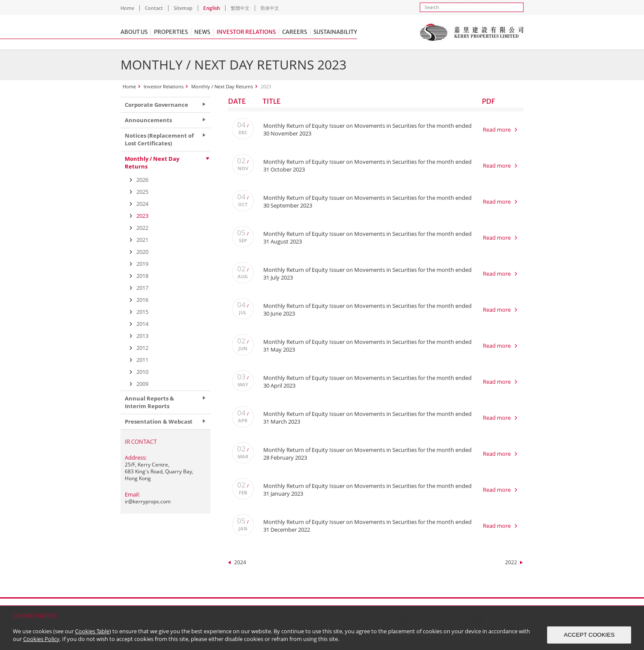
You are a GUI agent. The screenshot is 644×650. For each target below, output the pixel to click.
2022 (511, 562)
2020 (142, 252)
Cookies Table (92, 631)
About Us (134, 32)
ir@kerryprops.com (148, 501)
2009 (142, 384)
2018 (142, 276)
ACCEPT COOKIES (589, 635)
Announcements (148, 120)
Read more (497, 129)
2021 (142, 240)
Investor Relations (246, 32)
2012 (142, 348)
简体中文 (270, 8)
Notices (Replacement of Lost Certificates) (159, 139)
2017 (142, 288)
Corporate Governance (156, 105)
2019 (142, 264)
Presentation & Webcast (159, 421)
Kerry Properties (471, 32)
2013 (142, 336)
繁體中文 (240, 8)
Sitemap (183, 8)
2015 (142, 312)
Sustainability (335, 32)
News (202, 32)
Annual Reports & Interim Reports (149, 402)
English (212, 8)
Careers (295, 32)
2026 (142, 180)
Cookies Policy (41, 639)
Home (127, 8)
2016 (142, 300)
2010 (142, 372)
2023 (142, 216)
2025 (142, 192)
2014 (142, 324)
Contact (154, 8)
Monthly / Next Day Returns (222, 86)
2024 (240, 562)
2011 (142, 360)
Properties (171, 32)
